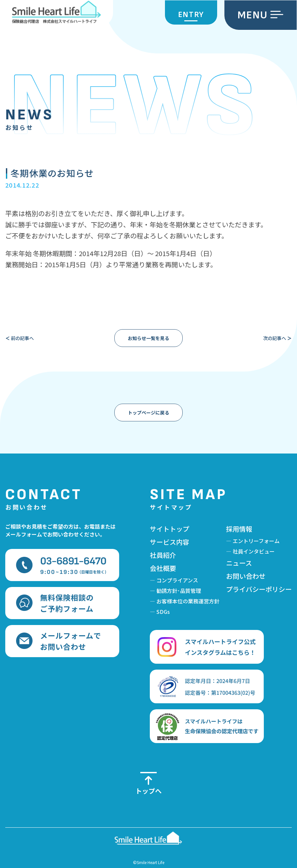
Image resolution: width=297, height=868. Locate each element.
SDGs (163, 612)
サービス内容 (170, 542)
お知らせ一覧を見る (148, 338)
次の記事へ (277, 338)
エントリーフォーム (256, 541)
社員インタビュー (254, 551)
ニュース (239, 563)
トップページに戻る (148, 413)
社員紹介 (163, 555)
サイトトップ (170, 529)
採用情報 (239, 529)
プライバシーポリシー (259, 589)
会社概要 (163, 568)
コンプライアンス (177, 580)
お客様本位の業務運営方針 (188, 601)
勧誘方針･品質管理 (179, 591)
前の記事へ (20, 338)
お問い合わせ (246, 576)
